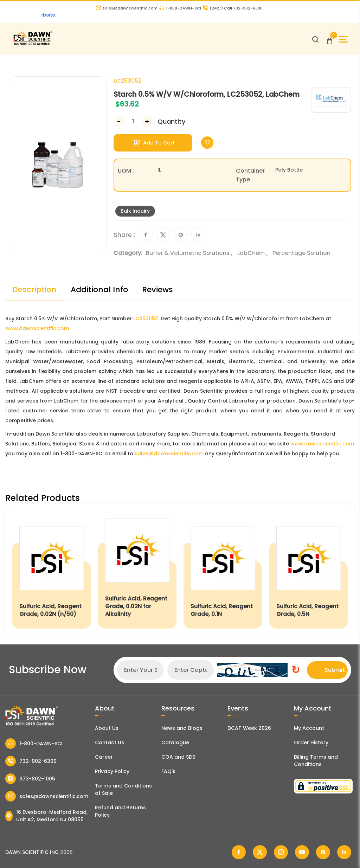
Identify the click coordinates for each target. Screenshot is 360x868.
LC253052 (146, 319)
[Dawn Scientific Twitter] (260, 852)
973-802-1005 (30, 779)
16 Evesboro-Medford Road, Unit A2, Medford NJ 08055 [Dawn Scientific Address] (46, 816)
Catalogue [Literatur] (175, 742)
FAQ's (168, 771)
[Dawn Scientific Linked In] (344, 852)
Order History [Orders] (311, 742)
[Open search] (315, 39)
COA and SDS (178, 757)
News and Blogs (182, 728)
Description (34, 290)
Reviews (157, 290)
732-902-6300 (31, 761)
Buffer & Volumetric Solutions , (190, 253)
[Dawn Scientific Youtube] (302, 852)
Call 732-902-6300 (233, 8)
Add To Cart (154, 143)
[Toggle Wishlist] (207, 143)
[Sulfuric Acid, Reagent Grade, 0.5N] (309, 570)
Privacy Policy (112, 771)
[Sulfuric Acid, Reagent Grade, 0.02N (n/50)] (52, 570)
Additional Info (99, 290)
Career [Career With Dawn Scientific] (104, 757)
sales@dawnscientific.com (127, 8)
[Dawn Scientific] (33, 44)
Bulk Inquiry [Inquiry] (135, 211)
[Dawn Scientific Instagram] (281, 852)
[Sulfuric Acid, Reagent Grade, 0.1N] (223, 570)
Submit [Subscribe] (335, 670)
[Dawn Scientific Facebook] (239, 852)
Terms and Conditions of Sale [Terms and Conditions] (123, 789)
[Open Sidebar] (343, 39)
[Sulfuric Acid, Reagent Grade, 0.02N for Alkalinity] (137, 570)
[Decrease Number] (119, 122)
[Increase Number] (147, 122)
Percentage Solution (301, 253)
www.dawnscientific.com (37, 328)
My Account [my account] (309, 728)
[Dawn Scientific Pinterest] (323, 852)
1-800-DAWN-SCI (180, 8)
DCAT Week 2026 (249, 728)
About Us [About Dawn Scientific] (107, 728)
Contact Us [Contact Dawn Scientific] (110, 742)
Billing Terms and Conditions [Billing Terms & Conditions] (316, 761)
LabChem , (253, 253)
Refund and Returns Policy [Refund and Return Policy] (120, 811)
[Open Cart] (330, 39)
